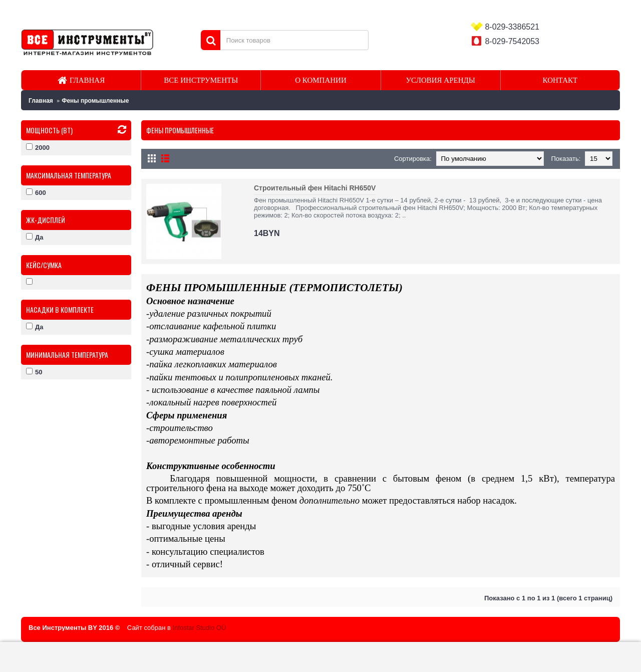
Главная (41, 101)
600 (36, 192)
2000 (38, 147)
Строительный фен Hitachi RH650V (315, 188)
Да (35, 237)
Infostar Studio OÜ (200, 628)
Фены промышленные (95, 101)
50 (34, 372)
